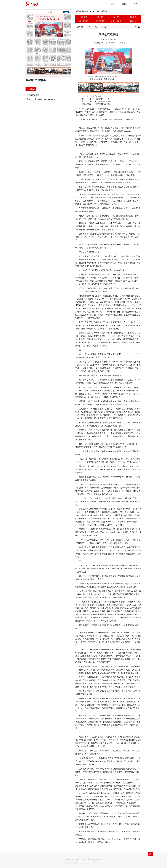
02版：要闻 (100, 17)
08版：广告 (132, 21)
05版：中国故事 (83, 21)
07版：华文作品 (116, 21)
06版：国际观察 (100, 21)
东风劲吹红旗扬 (33, 95)
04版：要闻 (132, 17)
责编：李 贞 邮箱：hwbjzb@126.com (42, 99)
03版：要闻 (116, 17)
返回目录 (80, 27)
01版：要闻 (83, 17)
